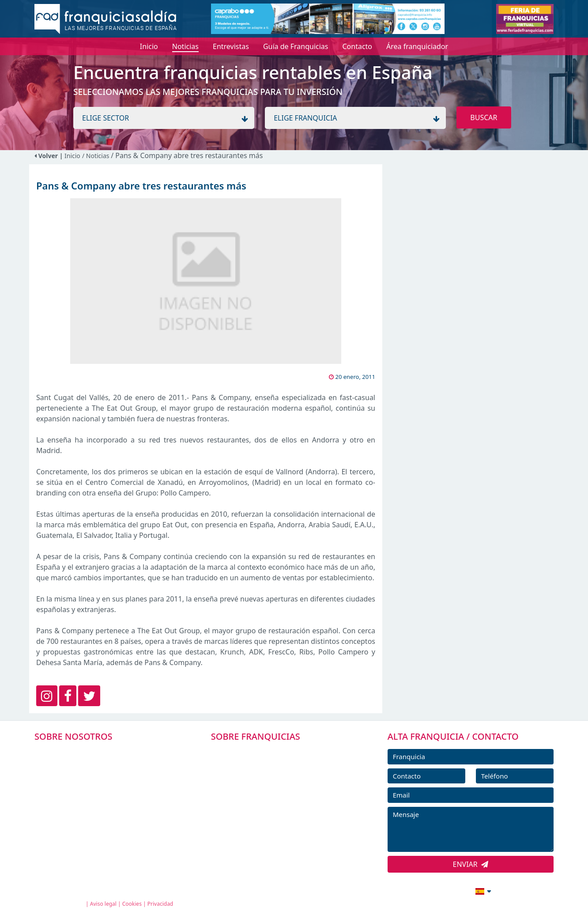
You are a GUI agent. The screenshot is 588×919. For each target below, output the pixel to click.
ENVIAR (471, 864)
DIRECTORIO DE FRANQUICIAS (272, 772)
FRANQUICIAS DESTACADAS (267, 792)
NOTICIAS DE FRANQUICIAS (267, 812)
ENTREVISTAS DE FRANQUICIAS (273, 832)
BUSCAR (484, 117)
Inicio (72, 156)
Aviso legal (103, 904)
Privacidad (160, 904)
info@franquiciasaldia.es (407, 890)
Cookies (132, 904)
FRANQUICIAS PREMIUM (262, 753)
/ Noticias (96, 156)
